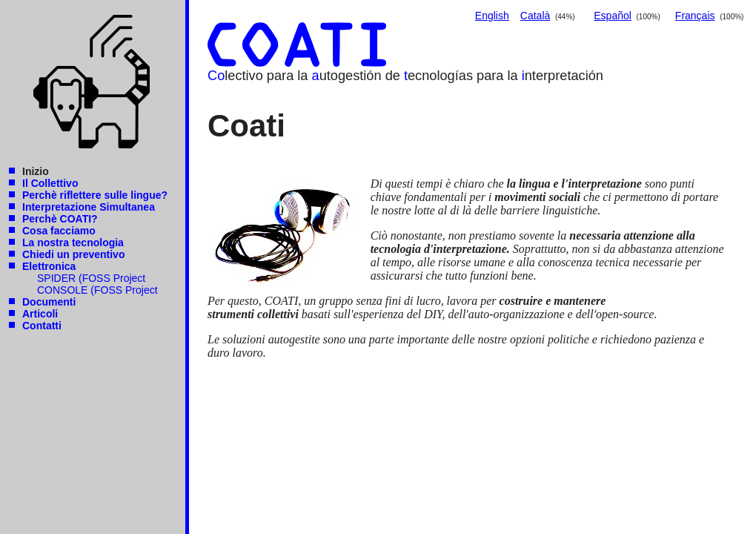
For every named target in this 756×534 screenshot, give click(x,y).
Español (613, 16)
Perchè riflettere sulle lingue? (95, 195)
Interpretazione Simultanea (89, 207)
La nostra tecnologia (73, 243)
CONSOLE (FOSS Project (97, 290)
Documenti (49, 302)
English (492, 16)
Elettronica (49, 266)
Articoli (40, 314)
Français (695, 16)
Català (535, 16)
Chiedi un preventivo (73, 254)
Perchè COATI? (60, 219)
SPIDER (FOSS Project (91, 278)
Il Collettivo (50, 183)
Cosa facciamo (59, 231)
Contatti (42, 326)
